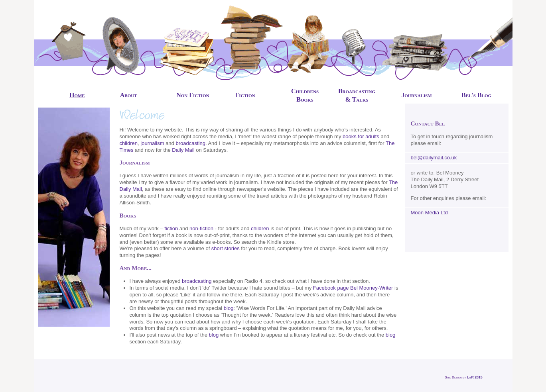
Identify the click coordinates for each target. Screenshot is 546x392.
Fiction (245, 95)
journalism (152, 143)
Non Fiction (193, 95)
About (129, 95)
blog (229, 308)
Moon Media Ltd (429, 213)
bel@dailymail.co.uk (434, 158)
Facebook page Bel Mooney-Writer (353, 288)
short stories (226, 248)
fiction (171, 228)
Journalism (416, 95)
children (129, 143)
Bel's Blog (476, 95)
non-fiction (201, 228)
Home (77, 95)
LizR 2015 (475, 377)
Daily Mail (183, 150)
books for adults (361, 136)
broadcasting (190, 143)
